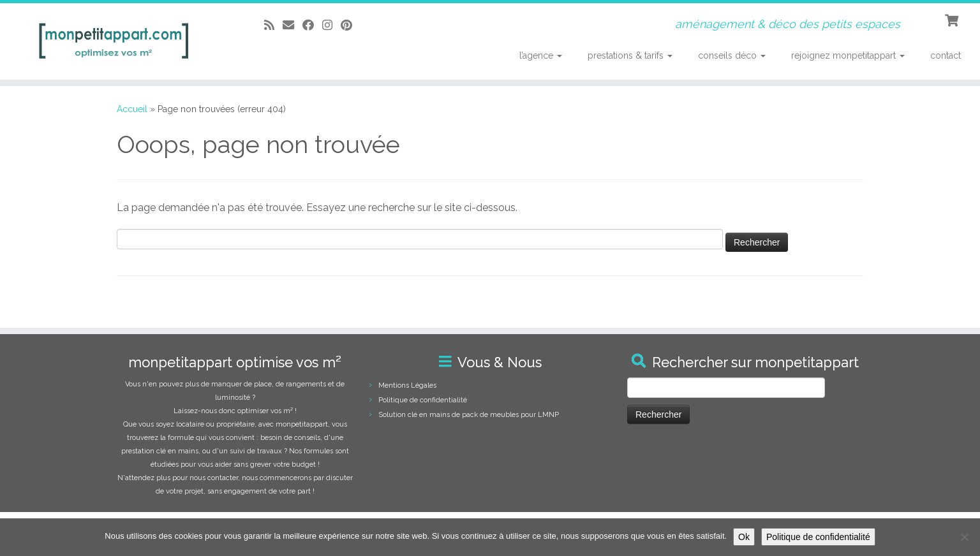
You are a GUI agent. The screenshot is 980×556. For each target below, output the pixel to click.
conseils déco (732, 55)
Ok (744, 537)
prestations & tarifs (630, 55)
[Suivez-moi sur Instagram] (331, 25)
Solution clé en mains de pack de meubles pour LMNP (469, 415)
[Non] (964, 537)
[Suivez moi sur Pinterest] (351, 25)
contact (946, 55)
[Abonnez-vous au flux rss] (273, 25)
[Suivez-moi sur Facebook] (312, 25)
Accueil (132, 109)
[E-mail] (293, 25)
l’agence (541, 55)
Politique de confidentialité (423, 400)
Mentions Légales (407, 385)
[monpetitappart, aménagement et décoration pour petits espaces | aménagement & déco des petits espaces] (113, 41)
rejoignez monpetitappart (848, 55)
